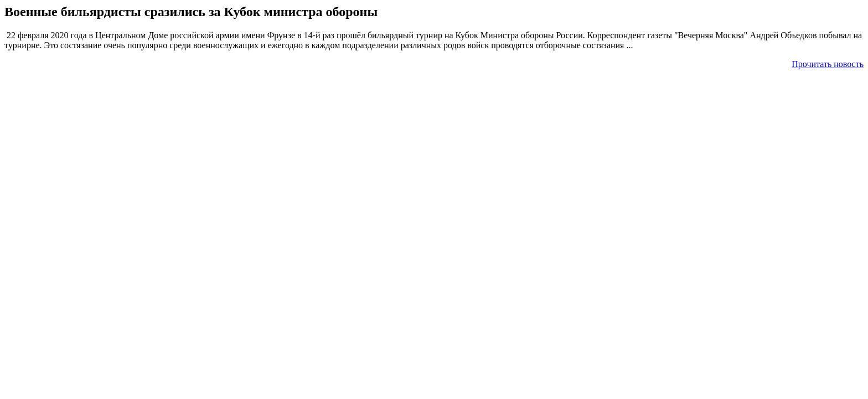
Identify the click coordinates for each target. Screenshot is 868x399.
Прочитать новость (828, 64)
